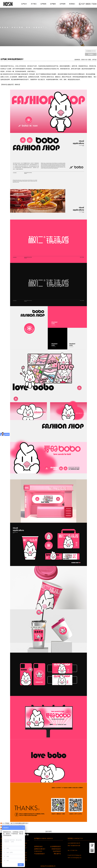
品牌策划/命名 (38, 846)
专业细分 (91, 54)
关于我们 (34, 4)
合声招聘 (63, 4)
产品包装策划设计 (39, 854)
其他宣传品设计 (56, 849)
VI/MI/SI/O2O (38, 851)
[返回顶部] (48, 831)
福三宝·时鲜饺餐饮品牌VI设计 (20, 823)
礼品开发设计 (57, 851)
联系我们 (72, 4)
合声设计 (24, 4)
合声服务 (53, 4)
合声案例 (43, 4)
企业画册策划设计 (56, 846)
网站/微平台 (57, 854)
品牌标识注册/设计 (40, 849)
